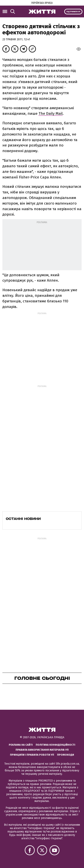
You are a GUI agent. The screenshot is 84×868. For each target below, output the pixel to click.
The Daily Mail (51, 113)
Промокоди (66, 755)
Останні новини (23, 519)
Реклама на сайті (21, 745)
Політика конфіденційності (55, 745)
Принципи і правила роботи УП (32, 755)
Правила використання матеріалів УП (42, 750)
